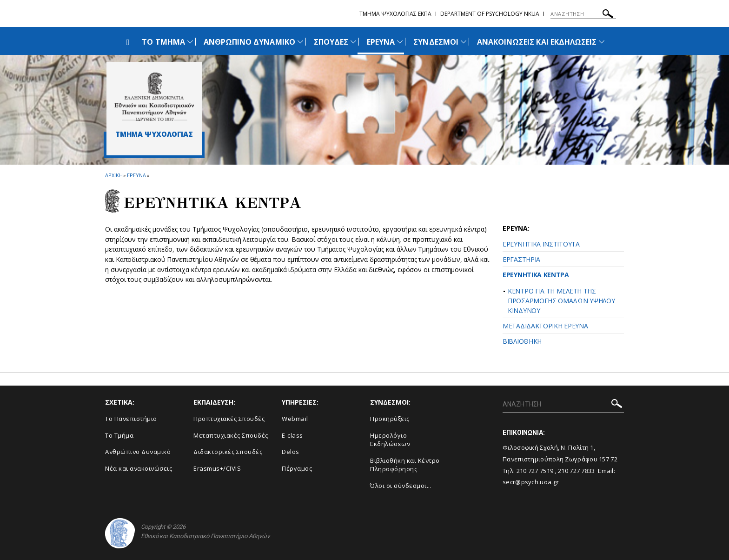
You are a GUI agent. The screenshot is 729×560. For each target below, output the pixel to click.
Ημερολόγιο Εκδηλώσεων (390, 440)
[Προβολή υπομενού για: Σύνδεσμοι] (464, 42)
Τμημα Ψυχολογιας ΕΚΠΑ (395, 14)
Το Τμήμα (119, 435)
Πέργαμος (297, 468)
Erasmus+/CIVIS (217, 468)
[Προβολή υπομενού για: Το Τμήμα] (190, 42)
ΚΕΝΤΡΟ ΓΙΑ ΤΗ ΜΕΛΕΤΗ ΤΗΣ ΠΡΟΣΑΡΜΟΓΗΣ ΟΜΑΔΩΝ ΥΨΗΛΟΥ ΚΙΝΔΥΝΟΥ (561, 301)
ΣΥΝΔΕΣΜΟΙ (436, 42)
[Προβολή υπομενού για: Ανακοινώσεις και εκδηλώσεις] (602, 42)
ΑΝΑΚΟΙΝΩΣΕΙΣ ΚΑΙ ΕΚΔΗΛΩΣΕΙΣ (537, 42)
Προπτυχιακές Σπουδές (229, 419)
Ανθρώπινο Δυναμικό (138, 452)
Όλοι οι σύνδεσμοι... (401, 486)
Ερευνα (136, 175)
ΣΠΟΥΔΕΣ (331, 42)
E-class (292, 435)
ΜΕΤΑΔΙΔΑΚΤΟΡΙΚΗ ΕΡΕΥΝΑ (545, 326)
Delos (291, 452)
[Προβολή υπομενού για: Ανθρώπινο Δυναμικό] (300, 42)
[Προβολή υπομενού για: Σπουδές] (353, 42)
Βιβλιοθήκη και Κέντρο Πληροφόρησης (405, 465)
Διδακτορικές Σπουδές (228, 452)
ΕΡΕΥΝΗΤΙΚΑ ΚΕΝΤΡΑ (536, 275)
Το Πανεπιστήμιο (131, 419)
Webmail (295, 419)
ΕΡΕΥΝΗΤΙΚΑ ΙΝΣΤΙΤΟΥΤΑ (541, 244)
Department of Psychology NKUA (490, 14)
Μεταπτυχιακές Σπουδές (231, 435)
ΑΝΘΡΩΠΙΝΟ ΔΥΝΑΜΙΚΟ (249, 42)
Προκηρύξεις (390, 419)
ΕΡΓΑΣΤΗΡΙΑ (521, 259)
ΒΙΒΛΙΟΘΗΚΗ (522, 341)
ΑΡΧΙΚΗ (114, 175)
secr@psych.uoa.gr (531, 482)
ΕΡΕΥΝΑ (381, 42)
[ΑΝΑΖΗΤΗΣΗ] (583, 14)
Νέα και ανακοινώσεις (139, 468)
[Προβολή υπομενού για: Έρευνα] (400, 42)
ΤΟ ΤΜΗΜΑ (163, 42)
